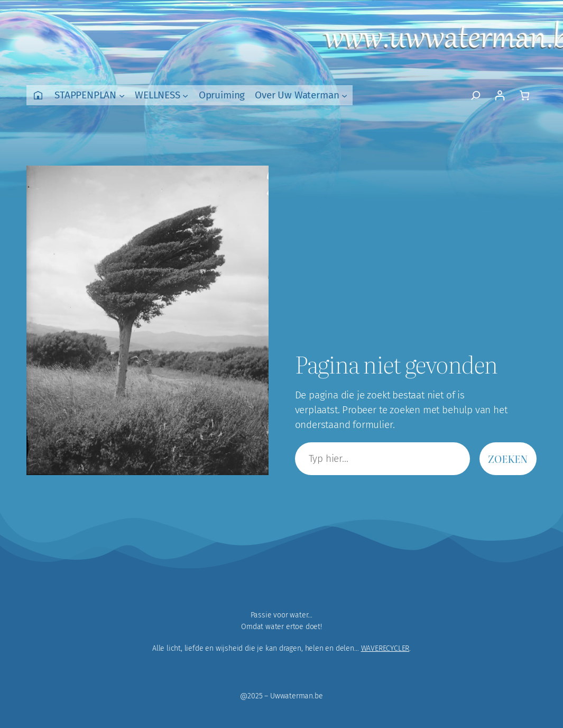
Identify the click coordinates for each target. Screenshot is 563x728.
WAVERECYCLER (385, 648)
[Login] (499, 95)
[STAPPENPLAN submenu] (122, 95)
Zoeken (508, 459)
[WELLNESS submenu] (185, 95)
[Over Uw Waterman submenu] (344, 95)
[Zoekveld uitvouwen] (476, 95)
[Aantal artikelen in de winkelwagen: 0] (524, 95)
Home (38, 95)
